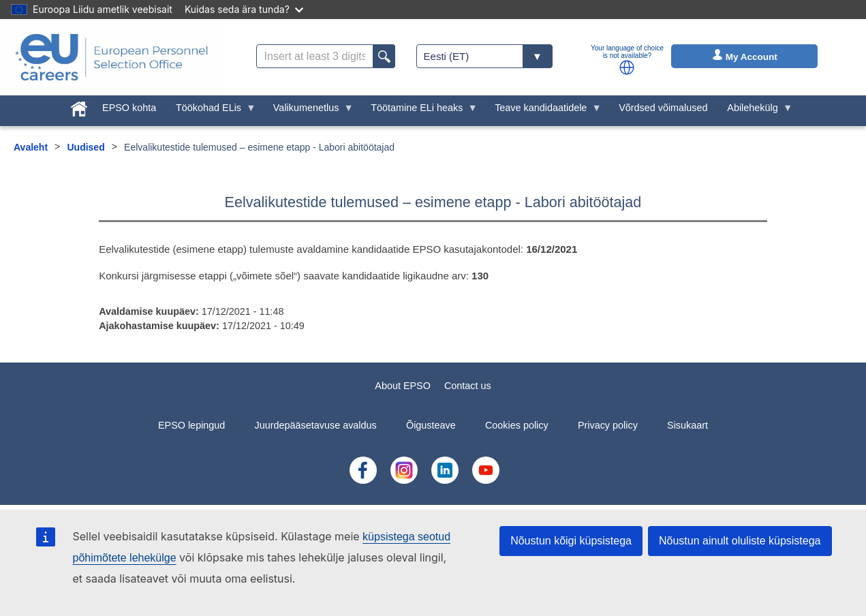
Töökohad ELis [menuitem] (211, 111)
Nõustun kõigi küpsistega (571, 541)
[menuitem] (79, 106)
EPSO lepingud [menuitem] (191, 425)
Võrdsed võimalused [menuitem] (663, 108)
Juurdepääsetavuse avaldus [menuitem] (316, 425)
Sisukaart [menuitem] (687, 425)
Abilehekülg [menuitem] (755, 111)
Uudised (86, 147)
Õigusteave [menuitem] (431, 425)
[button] (627, 67)
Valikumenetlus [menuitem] (308, 111)
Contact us (468, 386)
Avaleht (31, 147)
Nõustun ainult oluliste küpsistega (740, 541)
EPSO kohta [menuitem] (129, 108)
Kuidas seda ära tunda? (244, 9)
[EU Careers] (112, 57)
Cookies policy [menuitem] (517, 425)
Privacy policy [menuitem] (608, 425)
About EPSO (403, 386)
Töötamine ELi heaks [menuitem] (419, 111)
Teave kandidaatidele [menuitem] (543, 111)
